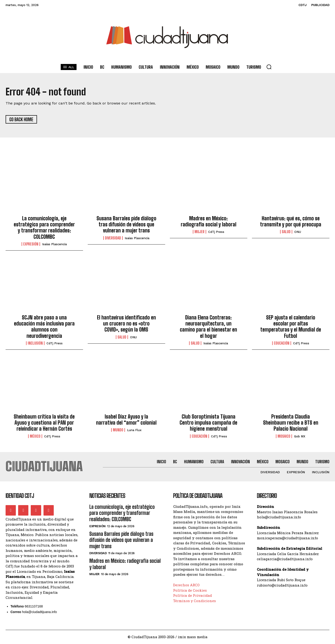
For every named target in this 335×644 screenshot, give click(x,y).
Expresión (31, 244)
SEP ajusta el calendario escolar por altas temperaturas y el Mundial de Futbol (291, 327)
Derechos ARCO (186, 585)
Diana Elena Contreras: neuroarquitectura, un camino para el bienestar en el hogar (208, 327)
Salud (286, 232)
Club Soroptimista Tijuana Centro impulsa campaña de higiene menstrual (208, 423)
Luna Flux (134, 430)
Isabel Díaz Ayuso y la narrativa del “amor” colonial (126, 420)
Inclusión (35, 343)
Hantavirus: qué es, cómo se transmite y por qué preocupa (291, 221)
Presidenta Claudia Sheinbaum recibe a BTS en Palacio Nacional (291, 423)
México (35, 436)
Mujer (199, 232)
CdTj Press (216, 232)
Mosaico (284, 436)
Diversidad (113, 238)
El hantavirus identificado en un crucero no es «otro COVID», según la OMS (126, 324)
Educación (282, 343)
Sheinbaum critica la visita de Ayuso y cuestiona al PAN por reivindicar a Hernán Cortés (44, 423)
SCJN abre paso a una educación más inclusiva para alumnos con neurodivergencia (44, 327)
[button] (269, 67)
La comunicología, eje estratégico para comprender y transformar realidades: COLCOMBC (44, 228)
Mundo (118, 430)
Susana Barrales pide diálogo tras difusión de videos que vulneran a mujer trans (126, 225)
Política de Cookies (190, 590)
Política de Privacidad (193, 596)
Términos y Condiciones (194, 601)
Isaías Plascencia (54, 244)
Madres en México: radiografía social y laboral (209, 221)
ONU (298, 232)
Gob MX (300, 436)
